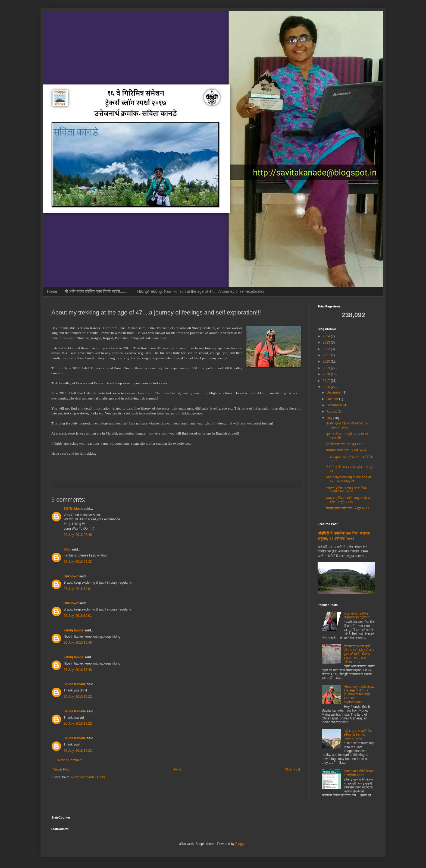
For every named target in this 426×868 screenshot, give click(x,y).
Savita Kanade (75, 684)
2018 (327, 374)
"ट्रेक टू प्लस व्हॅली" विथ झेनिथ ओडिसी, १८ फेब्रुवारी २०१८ (358, 735)
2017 (327, 381)
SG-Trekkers (73, 509)
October (333, 399)
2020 (327, 361)
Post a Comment (70, 760)
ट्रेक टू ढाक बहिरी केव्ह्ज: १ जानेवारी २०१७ (359, 773)
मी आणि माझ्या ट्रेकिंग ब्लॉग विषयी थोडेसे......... (97, 291)
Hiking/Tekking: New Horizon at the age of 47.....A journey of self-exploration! (202, 291)
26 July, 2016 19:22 (78, 697)
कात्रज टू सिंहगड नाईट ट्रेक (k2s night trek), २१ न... (346, 489)
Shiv (67, 549)
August (332, 411)
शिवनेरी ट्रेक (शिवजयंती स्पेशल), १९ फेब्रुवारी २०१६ (347, 425)
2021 (327, 355)
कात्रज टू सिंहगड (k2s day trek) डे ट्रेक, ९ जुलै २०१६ (348, 500)
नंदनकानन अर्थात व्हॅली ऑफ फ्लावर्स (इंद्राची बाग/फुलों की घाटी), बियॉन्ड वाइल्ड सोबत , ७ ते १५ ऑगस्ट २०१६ (359, 654)
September (335, 405)
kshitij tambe (73, 630)
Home (52, 291)
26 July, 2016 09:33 (78, 562)
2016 (327, 387)
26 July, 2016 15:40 (78, 643)
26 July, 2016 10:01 (78, 589)
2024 (327, 336)
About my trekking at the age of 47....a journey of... (348, 479)
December (335, 392)
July (330, 418)
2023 (327, 342)
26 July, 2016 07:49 (78, 535)
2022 (327, 349)
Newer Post (61, 769)
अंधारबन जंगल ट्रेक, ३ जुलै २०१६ (346, 450)
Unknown (71, 576)
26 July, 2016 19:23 (78, 751)
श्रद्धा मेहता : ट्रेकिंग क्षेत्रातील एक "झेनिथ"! (357, 615)
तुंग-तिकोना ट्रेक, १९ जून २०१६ (345, 444)
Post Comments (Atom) (88, 777)
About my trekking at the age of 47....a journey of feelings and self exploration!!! (359, 694)
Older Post (292, 769)
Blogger (241, 844)
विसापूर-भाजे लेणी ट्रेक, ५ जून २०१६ (348, 508)
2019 (327, 368)
